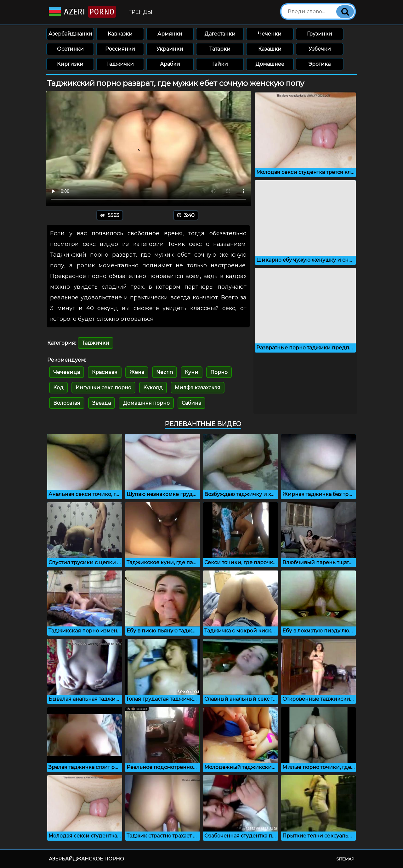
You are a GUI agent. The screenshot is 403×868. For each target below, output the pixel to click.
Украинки (170, 49)
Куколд (153, 388)
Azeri (82, 12)
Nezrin (165, 372)
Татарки (220, 49)
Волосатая (67, 403)
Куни (192, 372)
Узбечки (320, 49)
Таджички (120, 64)
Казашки (270, 49)
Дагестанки (220, 34)
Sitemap (345, 859)
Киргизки (70, 64)
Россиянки (120, 49)
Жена (137, 372)
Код (58, 388)
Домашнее (270, 64)
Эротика (320, 64)
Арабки (170, 64)
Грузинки (320, 34)
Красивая (105, 372)
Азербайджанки (70, 34)
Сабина (191, 403)
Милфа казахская (198, 388)
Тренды (141, 12)
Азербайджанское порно (86, 859)
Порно (219, 372)
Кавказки (120, 34)
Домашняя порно (146, 403)
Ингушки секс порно (103, 388)
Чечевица (67, 372)
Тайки (220, 64)
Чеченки (270, 34)
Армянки (170, 34)
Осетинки (70, 49)
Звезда (102, 403)
